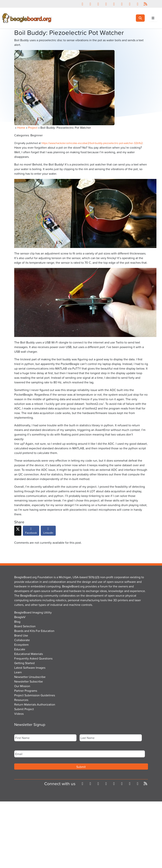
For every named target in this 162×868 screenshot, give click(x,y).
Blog (17, 622)
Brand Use (21, 635)
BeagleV (20, 617)
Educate (20, 649)
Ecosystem (21, 645)
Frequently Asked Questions (33, 658)
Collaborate (22, 640)
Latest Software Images (30, 668)
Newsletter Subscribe (29, 681)
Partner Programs (26, 691)
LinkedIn (48, 532)
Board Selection (25, 626)
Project (33, 128)
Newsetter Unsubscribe (30, 677)
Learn (18, 672)
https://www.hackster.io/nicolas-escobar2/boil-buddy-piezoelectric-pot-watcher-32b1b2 (92, 143)
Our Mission (22, 686)
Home (21, 128)
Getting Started (24, 663)
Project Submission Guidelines (35, 695)
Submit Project (24, 709)
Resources (21, 700)
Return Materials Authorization (35, 704)
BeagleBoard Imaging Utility (33, 612)
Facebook (31, 532)
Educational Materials (29, 654)
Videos (19, 714)
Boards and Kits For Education (34, 631)
